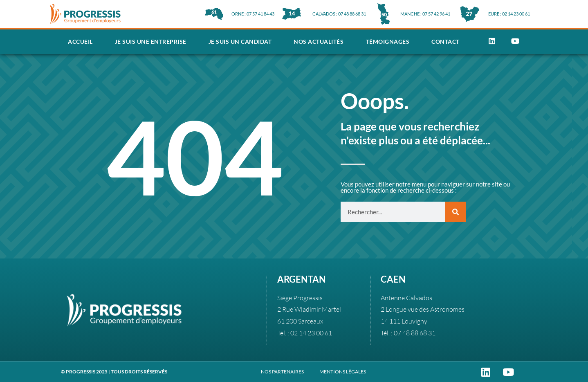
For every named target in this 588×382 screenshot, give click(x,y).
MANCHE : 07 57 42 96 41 (425, 14)
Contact (445, 42)
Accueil (80, 42)
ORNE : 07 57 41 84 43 (253, 14)
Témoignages (388, 42)
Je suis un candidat (240, 42)
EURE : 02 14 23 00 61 (509, 14)
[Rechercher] (456, 212)
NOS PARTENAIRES (282, 372)
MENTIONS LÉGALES (343, 372)
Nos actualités (319, 42)
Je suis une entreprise (151, 42)
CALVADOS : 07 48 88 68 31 (339, 14)
